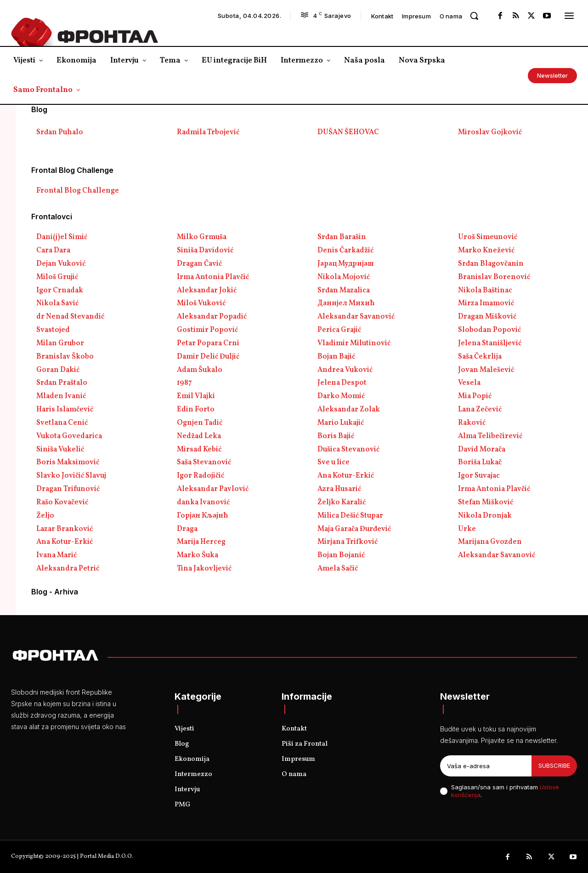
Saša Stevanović (204, 462)
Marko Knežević (486, 251)
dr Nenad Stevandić (70, 317)
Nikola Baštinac (485, 291)
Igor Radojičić (201, 476)
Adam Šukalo (200, 370)
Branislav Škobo (65, 357)
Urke (467, 529)
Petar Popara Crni (208, 343)
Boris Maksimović (68, 462)
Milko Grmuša (202, 237)
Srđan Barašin (342, 237)
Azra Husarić (339, 489)
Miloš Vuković (201, 303)
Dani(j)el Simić (62, 237)
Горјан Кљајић (203, 516)
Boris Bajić (336, 436)
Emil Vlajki (196, 396)
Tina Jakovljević (204, 569)
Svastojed (53, 330)
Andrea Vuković (345, 370)
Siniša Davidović (205, 251)
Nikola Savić (57, 303)
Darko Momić (341, 396)
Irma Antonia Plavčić (213, 277)
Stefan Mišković (486, 502)
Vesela (469, 383)
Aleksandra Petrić (68, 569)
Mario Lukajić (341, 423)
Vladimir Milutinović (354, 343)
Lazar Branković (65, 529)
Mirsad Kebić (199, 450)
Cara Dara (53, 251)
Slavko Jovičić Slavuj (71, 476)
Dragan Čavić (199, 264)
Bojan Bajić (336, 357)
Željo (45, 516)
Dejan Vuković (61, 264)
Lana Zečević (480, 410)
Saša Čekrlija (480, 357)
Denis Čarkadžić (345, 251)
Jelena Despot (342, 383)
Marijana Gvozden (490, 542)
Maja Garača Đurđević (354, 529)
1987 (184, 383)
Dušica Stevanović (348, 450)
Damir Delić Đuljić (208, 357)
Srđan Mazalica (344, 291)
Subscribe (554, 765)
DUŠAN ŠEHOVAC (348, 132)
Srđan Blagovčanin (491, 264)
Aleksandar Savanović (356, 317)
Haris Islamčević (65, 410)
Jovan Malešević (486, 370)
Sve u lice (334, 462)
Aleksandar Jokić (207, 291)
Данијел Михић (346, 303)
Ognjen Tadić (200, 423)
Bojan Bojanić (341, 555)
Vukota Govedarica (69, 436)
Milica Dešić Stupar (350, 516)
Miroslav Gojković (490, 132)
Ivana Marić (57, 555)
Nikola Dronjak (485, 516)
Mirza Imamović (486, 303)
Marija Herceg (201, 542)
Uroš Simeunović (488, 237)
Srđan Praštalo (62, 383)
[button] (474, 16)
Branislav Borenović (494, 277)
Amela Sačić (338, 569)
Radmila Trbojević (208, 132)
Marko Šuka (198, 555)
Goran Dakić (58, 370)
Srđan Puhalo (60, 132)
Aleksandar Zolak (349, 410)
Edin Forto (196, 410)
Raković (472, 423)
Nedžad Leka (199, 436)
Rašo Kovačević (62, 502)
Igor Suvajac (479, 476)
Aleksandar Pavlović (213, 489)
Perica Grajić (339, 330)
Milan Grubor (60, 343)
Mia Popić (475, 396)
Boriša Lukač (480, 462)
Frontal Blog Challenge (78, 191)
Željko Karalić (342, 502)
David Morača (482, 450)
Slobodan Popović (489, 330)
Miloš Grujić (57, 277)
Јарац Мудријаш (346, 264)
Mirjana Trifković (348, 542)
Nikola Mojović (344, 277)
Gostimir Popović (207, 330)
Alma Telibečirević (490, 436)
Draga (187, 529)
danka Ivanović (203, 502)
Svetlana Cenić (62, 423)
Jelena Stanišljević (490, 343)
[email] (486, 766)
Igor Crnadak (60, 291)
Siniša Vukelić (60, 450)
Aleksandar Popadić (212, 317)
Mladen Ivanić (61, 396)
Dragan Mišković (487, 317)
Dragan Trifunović (68, 489)
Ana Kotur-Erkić (346, 476)
